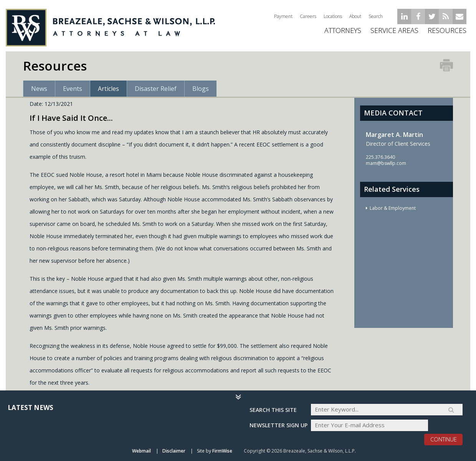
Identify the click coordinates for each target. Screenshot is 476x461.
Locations (333, 16)
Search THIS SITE (273, 409)
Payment (283, 16)
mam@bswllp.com (386, 163)
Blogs (201, 89)
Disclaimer (174, 451)
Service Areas (394, 33)
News (39, 89)
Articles (108, 89)
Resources (447, 33)
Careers (308, 16)
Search (376, 16)
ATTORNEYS (343, 33)
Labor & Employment (393, 208)
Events (73, 89)
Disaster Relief (156, 89)
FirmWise (222, 451)
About (355, 16)
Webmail (141, 451)
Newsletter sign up (278, 425)
